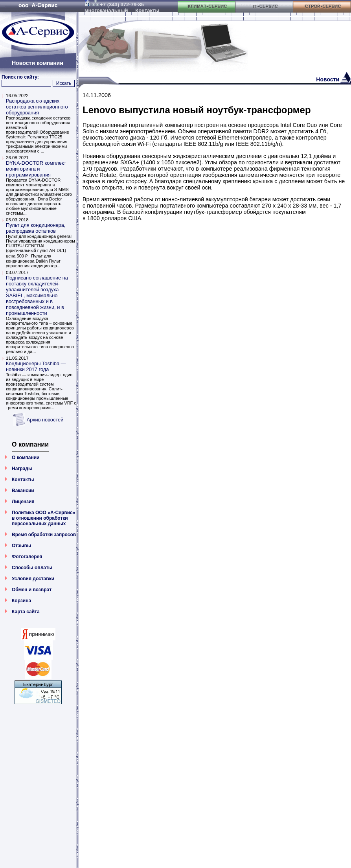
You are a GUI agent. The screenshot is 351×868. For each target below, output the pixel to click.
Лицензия (23, 502)
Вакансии (23, 491)
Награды (22, 469)
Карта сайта (26, 612)
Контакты (23, 480)
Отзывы (21, 546)
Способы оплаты (32, 568)
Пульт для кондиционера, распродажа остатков (36, 228)
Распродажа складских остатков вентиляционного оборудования (37, 107)
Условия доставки (33, 579)
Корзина (21, 601)
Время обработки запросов (44, 535)
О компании (26, 458)
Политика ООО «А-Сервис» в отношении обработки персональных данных (43, 518)
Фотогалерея (27, 557)
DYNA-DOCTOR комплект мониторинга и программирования (36, 169)
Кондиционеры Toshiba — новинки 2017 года (36, 366)
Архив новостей (45, 420)
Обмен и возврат (32, 590)
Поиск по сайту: (20, 77)
